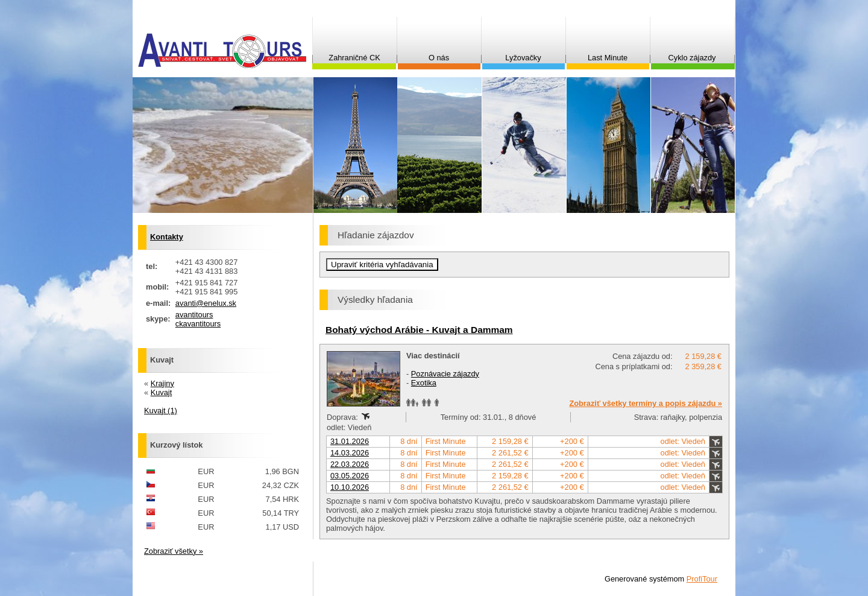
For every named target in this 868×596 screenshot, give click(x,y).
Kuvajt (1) (161, 411)
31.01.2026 (350, 441)
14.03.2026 (350, 453)
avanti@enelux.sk (206, 303)
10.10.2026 (350, 487)
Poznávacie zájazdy (445, 374)
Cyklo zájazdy (692, 58)
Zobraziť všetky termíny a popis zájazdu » (646, 403)
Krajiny (162, 383)
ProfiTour (702, 579)
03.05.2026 (350, 476)
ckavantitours (198, 324)
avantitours (194, 315)
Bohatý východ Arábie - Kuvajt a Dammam (419, 330)
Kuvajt (162, 392)
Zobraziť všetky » (174, 551)
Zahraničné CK (354, 58)
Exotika (424, 383)
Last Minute (608, 58)
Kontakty (167, 237)
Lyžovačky (523, 58)
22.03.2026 (350, 464)
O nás (439, 58)
